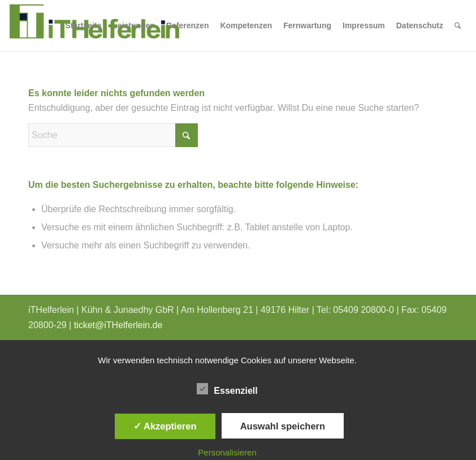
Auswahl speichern (283, 426)
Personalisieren (227, 452)
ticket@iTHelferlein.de (118, 325)
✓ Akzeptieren (165, 426)
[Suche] (458, 25)
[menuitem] (84, 25)
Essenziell (227, 389)
